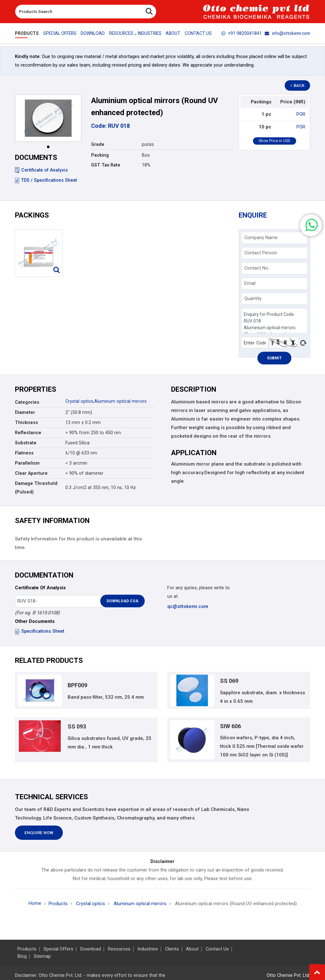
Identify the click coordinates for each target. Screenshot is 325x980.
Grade (98, 144)
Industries (150, 33)
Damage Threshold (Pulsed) (36, 488)
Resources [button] (122, 33)
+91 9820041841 (242, 33)
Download (93, 33)
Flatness (24, 453)
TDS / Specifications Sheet (46, 180)
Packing (100, 155)
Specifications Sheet (40, 631)
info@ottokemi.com (287, 33)
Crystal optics (79, 401)
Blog (22, 956)
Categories (27, 402)
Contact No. (257, 268)
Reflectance (28, 433)
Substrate (26, 443)
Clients (172, 949)
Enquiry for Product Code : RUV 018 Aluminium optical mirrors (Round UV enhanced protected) (274, 321)
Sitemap (42, 956)
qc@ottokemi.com (188, 606)
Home (35, 903)
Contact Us (199, 33)
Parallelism (27, 463)
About (174, 33)
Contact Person (261, 253)
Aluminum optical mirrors (120, 401)
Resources (119, 949)
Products (27, 33)
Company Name (261, 238)
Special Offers (60, 33)
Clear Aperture (31, 473)
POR (301, 114)
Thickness (27, 422)
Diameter (25, 412)
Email (250, 283)
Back (298, 85)
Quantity (253, 298)
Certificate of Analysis (41, 170)
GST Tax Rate (106, 165)
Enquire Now (39, 833)
